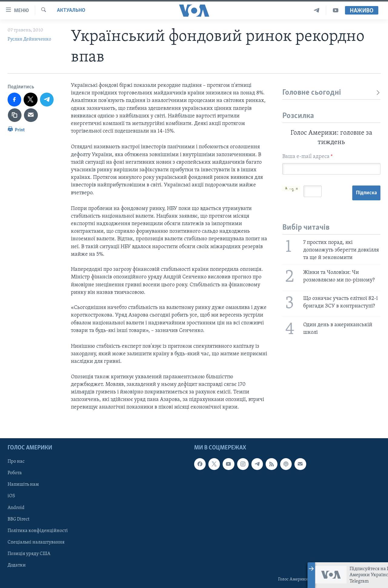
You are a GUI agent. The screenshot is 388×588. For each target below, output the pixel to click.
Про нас (16, 462)
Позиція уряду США (29, 554)
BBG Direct (18, 519)
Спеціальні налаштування (36, 542)
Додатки (17, 565)
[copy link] (15, 115)
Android (16, 508)
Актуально (71, 10)
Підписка (366, 193)
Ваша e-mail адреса (307, 157)
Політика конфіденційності (38, 531)
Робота (15, 473)
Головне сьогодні (332, 93)
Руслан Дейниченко (29, 39)
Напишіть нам (23, 485)
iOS (11, 496)
